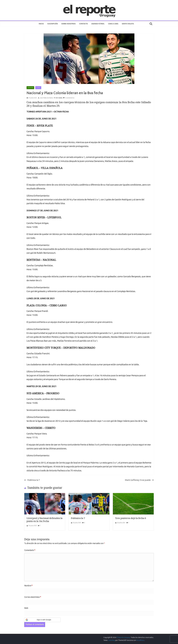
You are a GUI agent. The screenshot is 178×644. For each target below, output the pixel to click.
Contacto (84, 24)
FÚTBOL (38, 88)
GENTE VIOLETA (128, 24)
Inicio (41, 24)
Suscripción (53, 24)
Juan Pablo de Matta (46, 98)
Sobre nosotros (69, 24)
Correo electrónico (33, 597)
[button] (42, 620)
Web (26, 608)
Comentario (30, 550)
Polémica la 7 (32, 480)
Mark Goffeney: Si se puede (139, 480)
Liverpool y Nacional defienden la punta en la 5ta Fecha (44, 520)
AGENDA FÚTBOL (98, 24)
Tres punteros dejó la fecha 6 (131, 518)
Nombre (28, 586)
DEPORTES (30, 88)
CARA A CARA (113, 24)
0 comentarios (69, 98)
